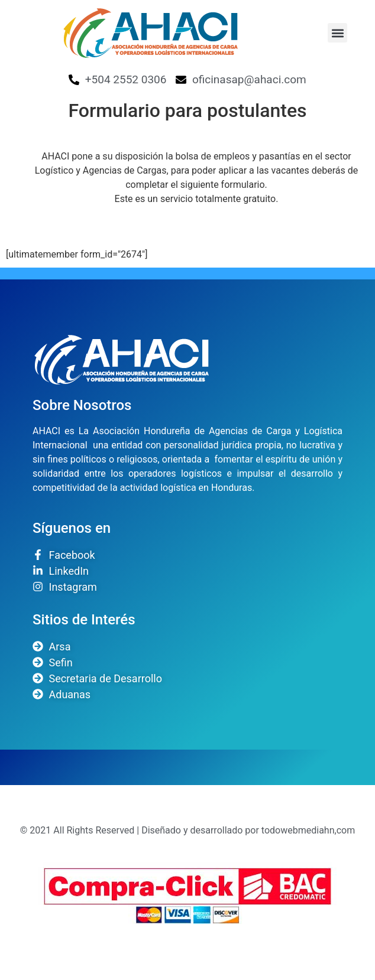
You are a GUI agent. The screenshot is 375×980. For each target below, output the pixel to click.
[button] (337, 33)
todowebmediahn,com (308, 830)
